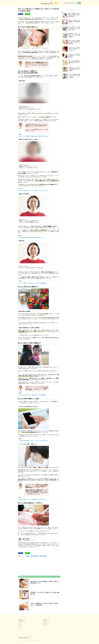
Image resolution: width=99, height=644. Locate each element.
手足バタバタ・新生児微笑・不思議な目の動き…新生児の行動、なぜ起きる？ (34, 136)
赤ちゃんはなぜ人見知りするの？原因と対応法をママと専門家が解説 (33, 395)
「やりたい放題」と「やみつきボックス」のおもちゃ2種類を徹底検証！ (33, 283)
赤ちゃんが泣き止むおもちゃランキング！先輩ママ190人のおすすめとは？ (34, 191)
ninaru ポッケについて (22, 622)
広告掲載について (46, 621)
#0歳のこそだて (43, 556)
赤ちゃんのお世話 (35, 556)
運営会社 (20, 624)
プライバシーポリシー (22, 628)
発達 (28, 556)
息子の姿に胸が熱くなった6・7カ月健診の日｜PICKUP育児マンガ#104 (33, 499)
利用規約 (20, 626)
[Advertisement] (28, 566)
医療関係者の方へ (46, 623)
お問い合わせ (45, 625)
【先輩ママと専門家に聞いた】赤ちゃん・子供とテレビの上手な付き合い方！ (34, 441)
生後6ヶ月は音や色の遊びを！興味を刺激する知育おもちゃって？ (32, 238)
